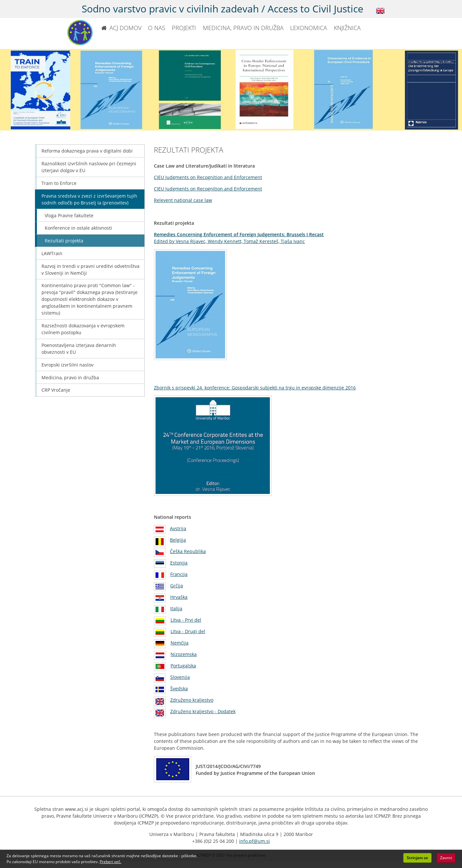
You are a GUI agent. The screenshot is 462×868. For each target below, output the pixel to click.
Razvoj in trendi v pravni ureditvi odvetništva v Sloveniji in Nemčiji (91, 270)
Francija (179, 574)
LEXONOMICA (309, 28)
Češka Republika (188, 551)
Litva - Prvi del (186, 620)
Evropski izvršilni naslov (67, 365)
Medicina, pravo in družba (70, 377)
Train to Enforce (59, 183)
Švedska (179, 688)
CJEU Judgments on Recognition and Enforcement (208, 177)
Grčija (177, 586)
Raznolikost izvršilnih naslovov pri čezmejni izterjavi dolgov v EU (89, 167)
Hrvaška (179, 597)
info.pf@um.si (255, 841)
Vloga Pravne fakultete (69, 215)
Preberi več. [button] (110, 862)
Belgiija (178, 540)
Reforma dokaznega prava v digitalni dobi (87, 151)
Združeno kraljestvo (192, 700)
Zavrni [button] (446, 858)
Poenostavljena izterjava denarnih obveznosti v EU (79, 349)
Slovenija (180, 677)
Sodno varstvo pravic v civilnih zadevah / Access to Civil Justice (223, 9)
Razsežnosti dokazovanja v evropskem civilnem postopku (83, 329)
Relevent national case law (183, 200)
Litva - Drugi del (188, 631)
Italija (176, 608)
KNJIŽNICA (347, 28)
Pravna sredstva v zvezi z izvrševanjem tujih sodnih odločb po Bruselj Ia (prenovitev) (89, 199)
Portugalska (183, 666)
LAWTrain (52, 253)
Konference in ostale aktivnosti (78, 228)
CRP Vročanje (56, 390)
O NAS (157, 28)
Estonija (179, 563)
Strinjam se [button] (417, 858)
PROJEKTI (184, 28)
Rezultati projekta (64, 241)
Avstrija (178, 528)
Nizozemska (184, 654)
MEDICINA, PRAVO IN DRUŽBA (243, 28)
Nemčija (180, 643)
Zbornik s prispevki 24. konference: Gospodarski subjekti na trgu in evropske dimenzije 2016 (255, 388)
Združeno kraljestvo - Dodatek (203, 711)
